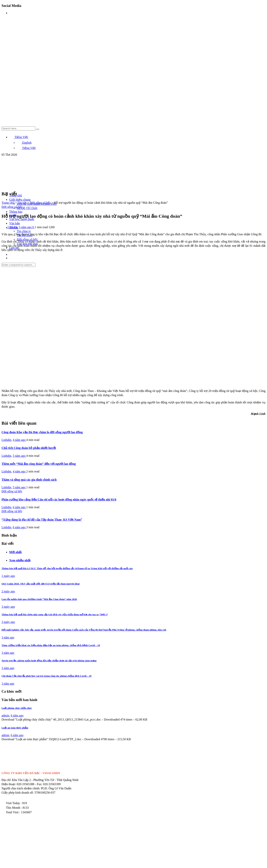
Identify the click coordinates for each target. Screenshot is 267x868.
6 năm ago (20, 507)
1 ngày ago (8, 576)
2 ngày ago (8, 591)
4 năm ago (20, 440)
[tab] (137, 552)
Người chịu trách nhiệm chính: (21, 788)
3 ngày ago (8, 607)
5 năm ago (26, 227)
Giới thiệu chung (20, 200)
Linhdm (13, 227)
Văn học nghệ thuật (22, 219)
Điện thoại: (9, 784)
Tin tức (22, 203)
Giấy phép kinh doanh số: (18, 793)
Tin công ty (24, 231)
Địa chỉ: (6, 780)
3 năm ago (8, 637)
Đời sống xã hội (40, 203)
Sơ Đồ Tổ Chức (27, 208)
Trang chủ (8, 203)
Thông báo (16, 212)
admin (5, 715)
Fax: (40, 784)
